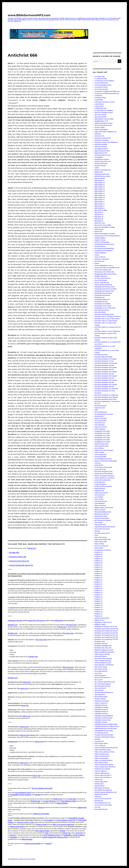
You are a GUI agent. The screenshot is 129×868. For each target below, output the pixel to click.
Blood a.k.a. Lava (100, 223)
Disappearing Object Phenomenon (106, 274)
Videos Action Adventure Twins (105, 752)
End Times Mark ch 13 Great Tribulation (107, 331)
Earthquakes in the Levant (103, 306)
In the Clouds (99, 465)
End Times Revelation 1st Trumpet (106, 359)
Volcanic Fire (62, 627)
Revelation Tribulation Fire (103, 646)
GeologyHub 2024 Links (102, 438)
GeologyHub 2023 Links (102, 435)
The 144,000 (98, 680)
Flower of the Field (100, 418)
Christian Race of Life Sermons (104, 244)
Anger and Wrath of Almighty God (105, 132)
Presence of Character (102, 546)
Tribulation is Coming (102, 707)
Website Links (99, 784)
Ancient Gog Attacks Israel (103, 125)
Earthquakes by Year (101, 302)
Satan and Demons (101, 656)
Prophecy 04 (99, 559)
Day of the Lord (99, 261)
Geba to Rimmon (100, 429)
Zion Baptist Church (101, 809)
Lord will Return (100, 503)
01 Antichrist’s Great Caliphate (104, 81)
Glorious (41, 807)
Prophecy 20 (99, 593)
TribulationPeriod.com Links (104, 731)
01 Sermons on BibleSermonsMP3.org (107, 94)
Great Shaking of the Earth (103, 459)
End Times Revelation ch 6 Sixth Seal (106, 395)
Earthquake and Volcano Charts (105, 287)
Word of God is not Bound (103, 799)
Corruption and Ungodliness (104, 251)
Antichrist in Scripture (102, 140)
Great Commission (101, 455)
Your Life (97, 807)
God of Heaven (99, 448)
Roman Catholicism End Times (104, 652)
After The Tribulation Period (104, 113)
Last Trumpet (99, 497)
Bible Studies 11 (99, 202)
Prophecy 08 (99, 567)
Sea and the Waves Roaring (103, 658)
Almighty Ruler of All (101, 121)
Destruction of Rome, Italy (18, 557)
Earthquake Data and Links (103, 293)
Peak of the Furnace (101, 537)
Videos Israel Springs (101, 758)
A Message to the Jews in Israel (104, 102)
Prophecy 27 (99, 608)
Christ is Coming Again (102, 242)
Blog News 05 (99, 221)
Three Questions (100, 695)
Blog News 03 (99, 217)
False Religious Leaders (69, 801)
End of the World (100, 312)
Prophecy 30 (98, 614)
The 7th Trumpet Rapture (103, 684)
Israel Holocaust (100, 482)
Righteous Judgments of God (104, 650)
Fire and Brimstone (101, 412)
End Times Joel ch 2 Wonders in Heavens (108, 317)
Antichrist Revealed (101, 144)
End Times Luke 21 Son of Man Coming (107, 319)
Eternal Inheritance (101, 406)
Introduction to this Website (104, 474)
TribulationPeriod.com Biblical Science (107, 726)
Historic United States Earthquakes (106, 461)
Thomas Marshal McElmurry (104, 692)
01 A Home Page (100, 77)
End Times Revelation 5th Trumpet (106, 376)
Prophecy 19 (98, 591)
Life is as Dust (99, 499)
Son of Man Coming (101, 669)
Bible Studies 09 (100, 198)
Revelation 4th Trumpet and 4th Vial (106, 633)
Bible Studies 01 (100, 181)
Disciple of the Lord (101, 276)
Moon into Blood (100, 510)
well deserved (59, 621)
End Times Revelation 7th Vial (104, 387)
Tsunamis (38, 795)
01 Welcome (98, 96)
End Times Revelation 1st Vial (104, 361)
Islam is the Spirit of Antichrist (104, 476)
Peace (96, 535)
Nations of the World (17, 827)
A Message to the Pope (15, 621)
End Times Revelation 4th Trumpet (106, 372)
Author (97, 168)
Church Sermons (100, 246)
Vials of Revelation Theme (103, 750)
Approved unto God (101, 153)
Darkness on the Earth (102, 259)
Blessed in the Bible (101, 210)
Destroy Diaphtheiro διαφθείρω (104, 266)
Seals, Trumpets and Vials (103, 661)
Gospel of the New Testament (104, 450)
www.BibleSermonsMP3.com (29, 15)
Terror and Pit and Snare (102, 678)
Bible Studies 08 (100, 195)
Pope (47, 833)
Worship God (99, 801)
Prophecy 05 (99, 561)
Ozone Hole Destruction (102, 529)
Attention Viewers (100, 166)
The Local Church (100, 688)
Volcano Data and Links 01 (103, 775)
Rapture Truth (99, 620)
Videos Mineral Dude (101, 763)
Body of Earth (99, 229)
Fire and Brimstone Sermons (104, 414)
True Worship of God (101, 733)
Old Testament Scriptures (103, 520)
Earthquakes (14, 795)
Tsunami (97, 739)
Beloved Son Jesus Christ (102, 176)
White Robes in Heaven (102, 788)
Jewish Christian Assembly (103, 486)
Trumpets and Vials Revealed (104, 735)
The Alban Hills (14, 553)
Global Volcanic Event (101, 444)
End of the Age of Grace (102, 310)
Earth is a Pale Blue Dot (102, 283)
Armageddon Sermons (102, 159)
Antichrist (98, 134)
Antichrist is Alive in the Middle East (106, 142)
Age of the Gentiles (101, 117)
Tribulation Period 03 (101, 714)
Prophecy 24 (99, 601)
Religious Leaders (100, 625)
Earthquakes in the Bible (102, 304)
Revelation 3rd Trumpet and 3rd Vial (106, 631)
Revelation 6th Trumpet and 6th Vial (106, 637)
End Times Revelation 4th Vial (104, 374)
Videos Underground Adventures (105, 767)
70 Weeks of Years (100, 98)
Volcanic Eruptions (25, 795)
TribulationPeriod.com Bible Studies (106, 724)
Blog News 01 (99, 212)
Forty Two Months (101, 421)
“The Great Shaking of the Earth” (42, 788)
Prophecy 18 (98, 588)
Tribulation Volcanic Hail (103, 720)
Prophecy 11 (98, 574)
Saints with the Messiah (102, 654)
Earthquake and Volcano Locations (106, 289)
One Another (99, 523)
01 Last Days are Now (101, 89)
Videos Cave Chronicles (102, 756)
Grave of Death (99, 452)
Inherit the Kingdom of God (103, 472)
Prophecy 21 (98, 595)
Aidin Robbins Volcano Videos (104, 119)
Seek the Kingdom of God (103, 663)
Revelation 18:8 (13, 678)
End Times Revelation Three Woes (105, 399)
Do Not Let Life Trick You (102, 278)
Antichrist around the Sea (103, 138)
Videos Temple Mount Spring (104, 765)
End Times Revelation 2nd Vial (104, 365)
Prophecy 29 (99, 612)
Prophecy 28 (99, 610)
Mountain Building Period (103, 512)
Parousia (97, 531)
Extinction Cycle (100, 408)
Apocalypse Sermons (101, 149)
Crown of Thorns (100, 257)
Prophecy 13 (98, 578)
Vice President (48, 820)
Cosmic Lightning (100, 253)
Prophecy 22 (99, 597)
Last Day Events (100, 495)
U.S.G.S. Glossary (100, 746)
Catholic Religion (100, 238)
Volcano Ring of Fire (101, 782)
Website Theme (100, 786)
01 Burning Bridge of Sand (103, 85)
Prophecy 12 (98, 576)
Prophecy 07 (99, 565)
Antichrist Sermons (101, 147)
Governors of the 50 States (26, 822)
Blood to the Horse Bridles (103, 225)
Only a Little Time (100, 525)
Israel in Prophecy (100, 484)
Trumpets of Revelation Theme (104, 737)
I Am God (98, 463)
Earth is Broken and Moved (103, 285)
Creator (97, 255)
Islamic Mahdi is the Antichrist (104, 478)
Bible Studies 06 (100, 191)
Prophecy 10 (98, 571)
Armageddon (99, 157)
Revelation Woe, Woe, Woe (103, 648)
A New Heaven (99, 104)
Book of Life (98, 232)
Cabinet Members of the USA (66, 820)
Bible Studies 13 (99, 206)
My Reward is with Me (102, 514)
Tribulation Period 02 (101, 712)
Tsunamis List (99, 741)
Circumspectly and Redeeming (104, 249)
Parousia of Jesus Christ (102, 533)
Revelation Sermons (101, 644)
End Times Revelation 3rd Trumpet (106, 367)
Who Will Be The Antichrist (103, 790)
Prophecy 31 (98, 616)
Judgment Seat (99, 491)
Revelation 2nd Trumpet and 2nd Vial (106, 629)
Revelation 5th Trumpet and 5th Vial (106, 635)
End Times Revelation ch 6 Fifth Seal (106, 389)
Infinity (48, 844)
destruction (79, 833)
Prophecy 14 (98, 580)
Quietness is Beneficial (102, 618)
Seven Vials (72, 799)
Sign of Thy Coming (101, 667)
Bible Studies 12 (100, 204)
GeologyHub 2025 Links (102, 440)
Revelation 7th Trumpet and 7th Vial (106, 639)
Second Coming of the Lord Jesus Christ (55, 837)
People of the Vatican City (36, 621)
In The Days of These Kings (103, 467)
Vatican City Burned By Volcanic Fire (21, 565)
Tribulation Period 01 (101, 709)
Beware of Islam (100, 178)
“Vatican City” (31, 548)
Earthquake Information (102, 295)
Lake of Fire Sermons (101, 493)
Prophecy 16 (98, 584)
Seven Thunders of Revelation (104, 665)
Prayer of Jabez (99, 544)
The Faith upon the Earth (103, 686)
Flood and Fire (99, 416)
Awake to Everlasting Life (103, 170)
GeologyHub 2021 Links (102, 431)
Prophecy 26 (99, 605)
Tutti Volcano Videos (101, 743)
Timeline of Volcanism (102, 701)
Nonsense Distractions (102, 518)
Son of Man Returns (101, 671)
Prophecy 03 (98, 557)
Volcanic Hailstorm (101, 771)
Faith (96, 410)
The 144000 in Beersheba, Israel (105, 682)
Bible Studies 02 (100, 183)
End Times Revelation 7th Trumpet (106, 384)
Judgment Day (82, 807)
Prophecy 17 (98, 586)
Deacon (97, 263)
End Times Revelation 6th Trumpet (106, 380)
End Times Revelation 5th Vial (104, 378)
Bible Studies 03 (100, 185)
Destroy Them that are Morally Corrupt (107, 268)
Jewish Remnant (100, 489)
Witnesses (98, 797)
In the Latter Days (100, 469)
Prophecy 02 (99, 554)
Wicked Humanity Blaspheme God (105, 792)
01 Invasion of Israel (101, 87)
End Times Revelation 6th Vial (104, 382)
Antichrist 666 (99, 136)
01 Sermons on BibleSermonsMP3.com (107, 91)
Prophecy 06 (99, 563)
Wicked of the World (101, 794)
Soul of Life (98, 673)
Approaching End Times (102, 151)
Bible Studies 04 (100, 187)
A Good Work (99, 100)
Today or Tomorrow (101, 703)
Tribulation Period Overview (103, 718)
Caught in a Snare (100, 240)
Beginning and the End (102, 174)
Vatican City (26, 682)
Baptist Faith (99, 172)
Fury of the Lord (100, 423)
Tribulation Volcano (101, 722)
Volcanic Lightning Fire (102, 773)
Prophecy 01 (98, 552)
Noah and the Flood (101, 516)
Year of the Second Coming (103, 805)
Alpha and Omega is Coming (104, 123)
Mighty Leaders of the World (104, 508)
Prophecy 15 (98, 582)
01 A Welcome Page (101, 79)
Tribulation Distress (101, 705)
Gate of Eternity (100, 425)
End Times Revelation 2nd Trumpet (106, 363)
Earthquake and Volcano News (104, 291)
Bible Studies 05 (100, 189)
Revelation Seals (100, 641)
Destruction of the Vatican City (19, 561)
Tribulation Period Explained (104, 716)
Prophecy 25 (99, 603)
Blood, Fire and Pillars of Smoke (105, 227)
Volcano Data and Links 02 (103, 777)
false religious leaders (43, 831)
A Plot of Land (99, 106)
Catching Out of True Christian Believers (107, 236)
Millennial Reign (62, 803)
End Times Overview (101, 355)
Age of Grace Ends (100, 115)
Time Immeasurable (101, 697)
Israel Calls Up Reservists (103, 480)
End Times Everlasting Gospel (104, 314)
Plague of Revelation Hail (102, 540)
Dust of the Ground (101, 280)
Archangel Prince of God (102, 155)
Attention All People (101, 164)
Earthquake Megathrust (102, 300)
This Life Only (99, 690)
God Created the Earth (102, 446)
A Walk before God (100, 108)
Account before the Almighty (104, 110)
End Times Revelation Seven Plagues (106, 397)
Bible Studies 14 (100, 208)
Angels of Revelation (101, 130)
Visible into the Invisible (41, 814)
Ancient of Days (100, 127)
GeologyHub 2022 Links (102, 433)
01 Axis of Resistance (101, 83)
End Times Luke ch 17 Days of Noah (106, 321)
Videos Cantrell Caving (102, 754)
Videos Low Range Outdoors (104, 760)
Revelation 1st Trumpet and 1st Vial (106, 627)
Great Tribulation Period (23, 793)
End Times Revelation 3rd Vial (104, 370)
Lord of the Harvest (101, 501)
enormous (13, 835)
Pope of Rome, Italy (101, 542)
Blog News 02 (99, 215)
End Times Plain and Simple (103, 357)
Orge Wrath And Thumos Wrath (105, 527)
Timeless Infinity (100, 699)
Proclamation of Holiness (103, 550)
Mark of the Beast (100, 506)
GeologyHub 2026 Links (102, 442)
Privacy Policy (99, 548)
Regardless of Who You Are (103, 622)
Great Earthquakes (100, 457)
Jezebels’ (63, 831)
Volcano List (99, 780)
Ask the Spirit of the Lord (103, 161)
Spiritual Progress (100, 675)
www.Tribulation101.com (103, 803)
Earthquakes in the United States (105, 308)
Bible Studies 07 (100, 193)
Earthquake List (100, 297)
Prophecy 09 (99, 569)
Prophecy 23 (98, 599)
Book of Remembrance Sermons (105, 234)
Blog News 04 (99, 219)
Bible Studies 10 (100, 200)
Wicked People (35, 801)
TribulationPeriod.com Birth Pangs (106, 729)
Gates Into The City (101, 427)
